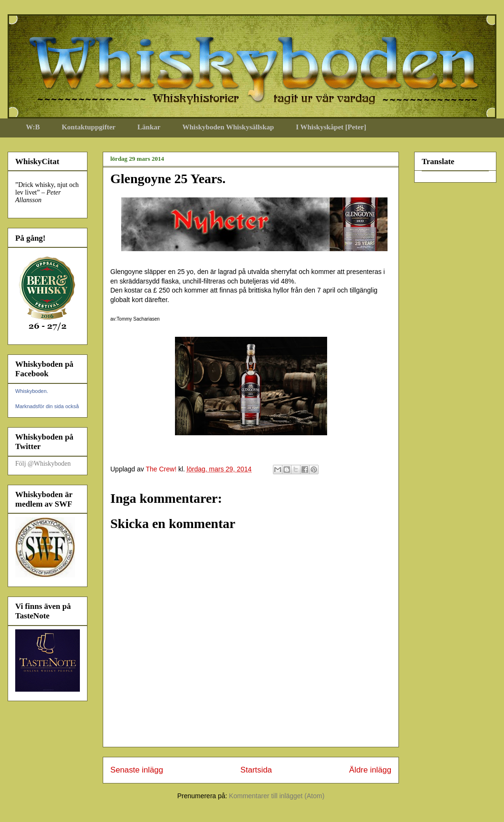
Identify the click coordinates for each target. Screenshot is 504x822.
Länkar (149, 127)
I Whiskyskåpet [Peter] (331, 127)
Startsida (256, 770)
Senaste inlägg (137, 770)
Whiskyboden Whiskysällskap (228, 127)
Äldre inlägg (370, 770)
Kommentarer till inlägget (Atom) (277, 796)
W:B (33, 127)
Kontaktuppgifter (89, 127)
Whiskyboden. (32, 391)
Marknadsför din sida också (47, 406)
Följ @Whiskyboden (43, 464)
